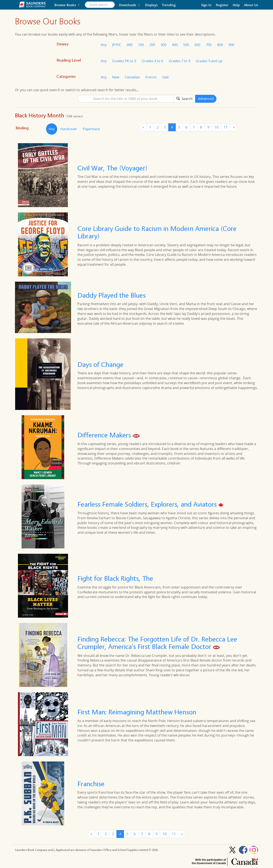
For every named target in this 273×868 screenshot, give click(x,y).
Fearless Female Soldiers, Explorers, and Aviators (148, 504)
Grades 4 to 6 (152, 61)
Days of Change (100, 364)
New (116, 77)
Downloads (130, 5)
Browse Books (68, 5)
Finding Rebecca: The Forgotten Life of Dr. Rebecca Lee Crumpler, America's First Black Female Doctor (157, 643)
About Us (251, 5)
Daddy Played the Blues (112, 295)
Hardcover (69, 129)
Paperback (91, 129)
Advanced (206, 99)
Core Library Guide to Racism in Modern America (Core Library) (157, 232)
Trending (169, 5)
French (151, 77)
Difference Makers (105, 435)
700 (209, 45)
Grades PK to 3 (124, 61)
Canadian (132, 77)
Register (222, 5)
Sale (165, 77)
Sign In (206, 5)
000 (130, 45)
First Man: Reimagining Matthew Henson (137, 712)
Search (184, 99)
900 (231, 45)
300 (163, 45)
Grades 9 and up (209, 61)
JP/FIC (117, 45)
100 (141, 45)
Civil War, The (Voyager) (112, 168)
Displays (151, 5)
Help (236, 5)
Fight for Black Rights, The (115, 579)
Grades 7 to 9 (179, 61)
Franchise (91, 784)
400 (175, 45)
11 (226, 127)
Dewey (62, 44)
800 (220, 45)
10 (216, 127)
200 (152, 45)
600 (197, 45)
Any (104, 45)
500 (186, 45)
